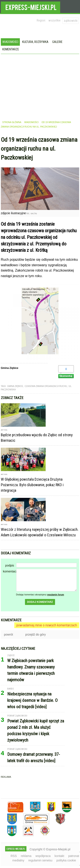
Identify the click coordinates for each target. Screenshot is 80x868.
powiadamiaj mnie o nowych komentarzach (47, 625)
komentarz (10, 571)
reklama (26, 856)
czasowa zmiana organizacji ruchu (46, 386)
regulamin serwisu (40, 860)
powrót (9, 634)
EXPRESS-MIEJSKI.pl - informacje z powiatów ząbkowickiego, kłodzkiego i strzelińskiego (31, 7)
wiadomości (31, 122)
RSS (14, 856)
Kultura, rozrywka (35, 42)
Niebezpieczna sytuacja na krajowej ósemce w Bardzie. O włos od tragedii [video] (32, 700)
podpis (10, 565)
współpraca (43, 856)
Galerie (57, 42)
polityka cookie (66, 860)
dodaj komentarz (40, 602)
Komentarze (11, 49)
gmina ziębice (15, 386)
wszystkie (55, 20)
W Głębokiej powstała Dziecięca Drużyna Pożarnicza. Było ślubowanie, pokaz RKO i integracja (32, 485)
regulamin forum (56, 595)
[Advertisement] (40, 86)
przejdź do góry (36, 634)
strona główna (12, 122)
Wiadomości (10, 42)
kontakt (59, 856)
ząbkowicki (71, 21)
